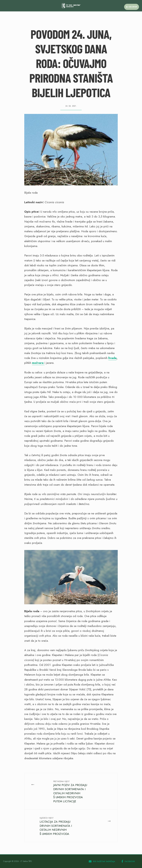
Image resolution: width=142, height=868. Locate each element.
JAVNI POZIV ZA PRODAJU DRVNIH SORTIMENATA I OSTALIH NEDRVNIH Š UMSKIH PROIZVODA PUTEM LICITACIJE (70, 792)
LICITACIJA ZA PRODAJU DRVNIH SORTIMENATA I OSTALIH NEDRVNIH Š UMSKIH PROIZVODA (56, 826)
